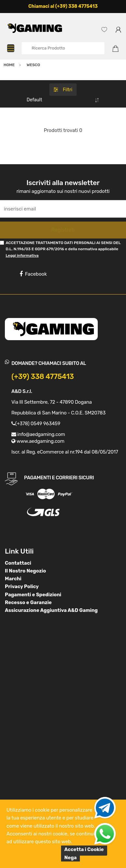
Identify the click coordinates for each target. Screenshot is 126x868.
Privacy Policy (22, 586)
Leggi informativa (22, 255)
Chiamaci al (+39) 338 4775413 (63, 6)
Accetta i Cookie (84, 849)
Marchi (13, 579)
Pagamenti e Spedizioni (33, 595)
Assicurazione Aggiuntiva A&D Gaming (51, 610)
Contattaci (18, 563)
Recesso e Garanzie (28, 602)
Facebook (33, 274)
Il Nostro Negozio (25, 571)
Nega (70, 858)
